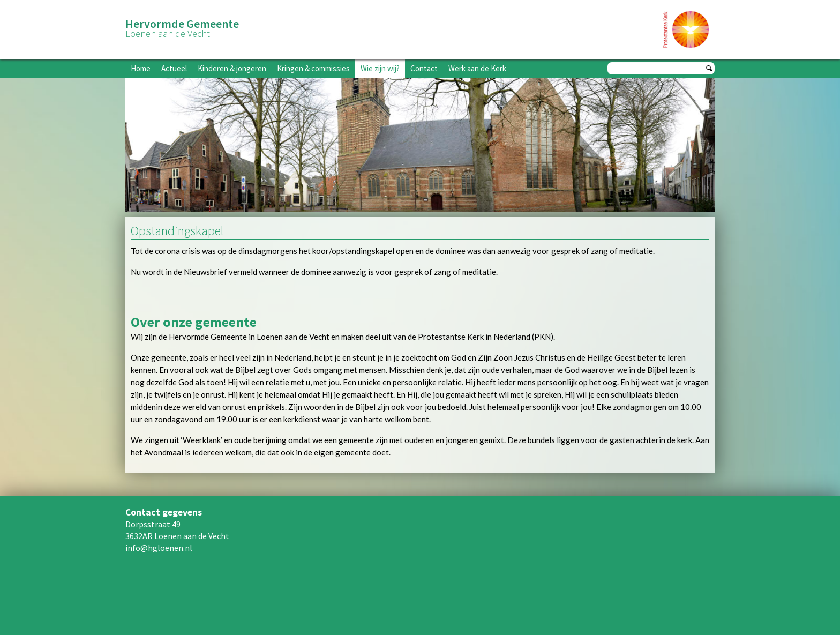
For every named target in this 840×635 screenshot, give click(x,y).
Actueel (174, 68)
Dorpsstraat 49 (153, 524)
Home (141, 68)
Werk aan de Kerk (477, 68)
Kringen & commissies (313, 68)
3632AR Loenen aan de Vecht (177, 536)
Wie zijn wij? (380, 68)
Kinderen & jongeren (232, 68)
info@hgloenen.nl (159, 548)
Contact (424, 68)
